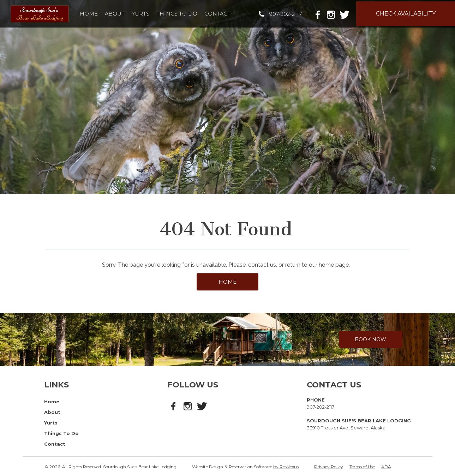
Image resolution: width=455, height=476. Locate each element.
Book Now (370, 339)
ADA (386, 467)
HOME (227, 282)
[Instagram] (333, 13)
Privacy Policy (329, 467)
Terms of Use (362, 467)
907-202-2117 (286, 14)
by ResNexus (286, 467)
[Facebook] (320, 13)
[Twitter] (345, 13)
